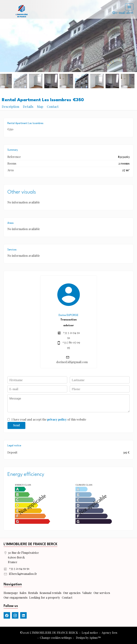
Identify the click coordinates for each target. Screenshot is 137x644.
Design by (88, 638)
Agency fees (109, 633)
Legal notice (90, 633)
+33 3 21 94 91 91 (19, 568)
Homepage (22, 11)
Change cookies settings (56, 638)
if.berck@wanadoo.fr (23, 574)
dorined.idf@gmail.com (72, 362)
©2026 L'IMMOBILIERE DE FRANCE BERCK (49, 633)
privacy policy (57, 419)
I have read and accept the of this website (49, 419)
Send (16, 425)
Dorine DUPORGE (68, 315)
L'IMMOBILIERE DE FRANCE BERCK (30, 544)
